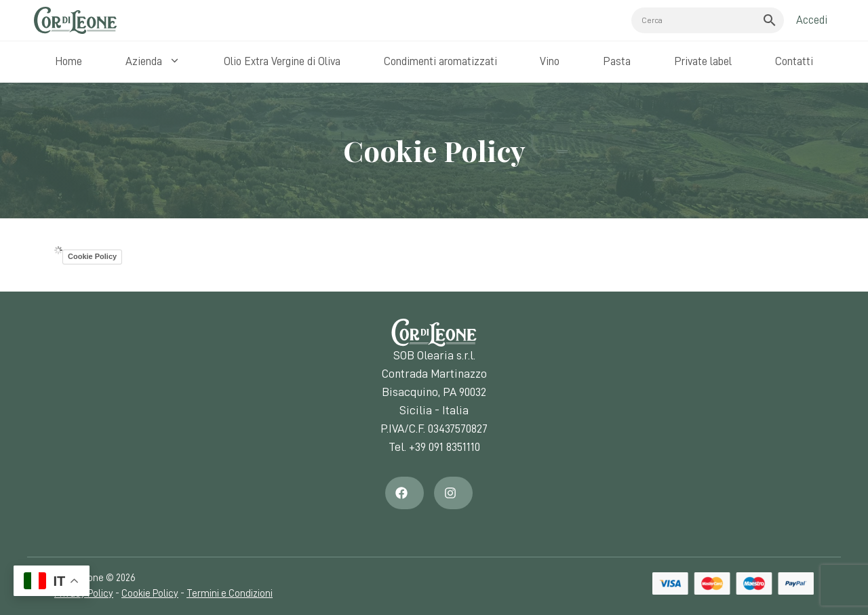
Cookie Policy (92, 256)
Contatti (794, 61)
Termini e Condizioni (230, 594)
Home (68, 61)
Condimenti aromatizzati (440, 61)
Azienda (157, 62)
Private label (703, 61)
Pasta (617, 61)
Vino (550, 61)
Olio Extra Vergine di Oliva (282, 61)
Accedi (812, 20)
